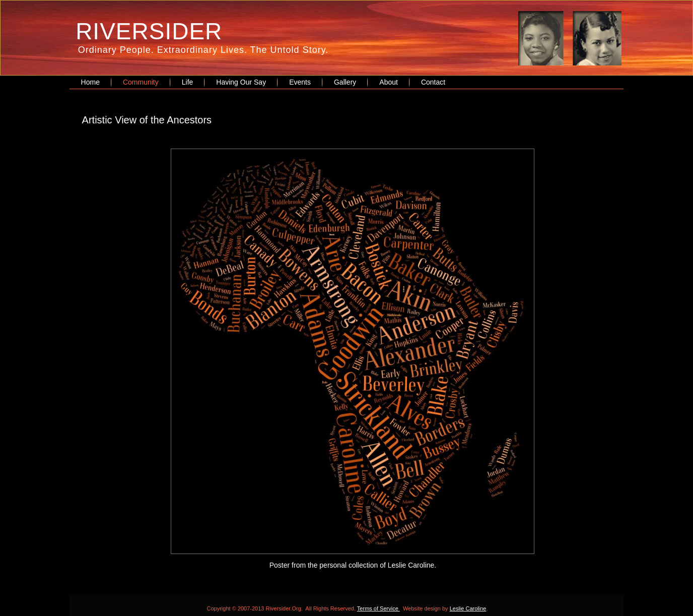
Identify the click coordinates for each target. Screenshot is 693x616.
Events (300, 82)
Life (188, 82)
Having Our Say (241, 82)
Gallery (345, 82)
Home (90, 82)
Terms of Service (378, 608)
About (389, 82)
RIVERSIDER (149, 31)
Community (141, 82)
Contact (433, 82)
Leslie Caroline (468, 608)
